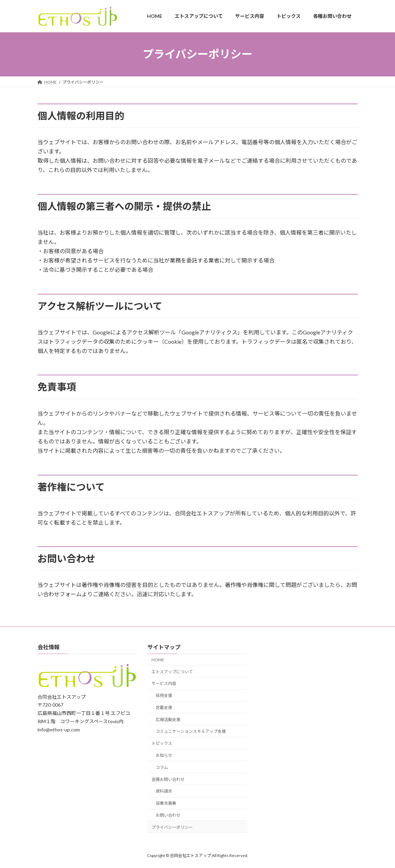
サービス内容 (164, 683)
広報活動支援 (168, 719)
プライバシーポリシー (172, 827)
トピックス (162, 743)
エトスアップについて (172, 671)
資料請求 (164, 791)
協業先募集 (166, 803)
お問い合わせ (168, 815)
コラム (162, 767)
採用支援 (164, 695)
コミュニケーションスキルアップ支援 (191, 731)
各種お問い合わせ (168, 779)
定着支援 (164, 708)
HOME (158, 659)
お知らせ (164, 755)
